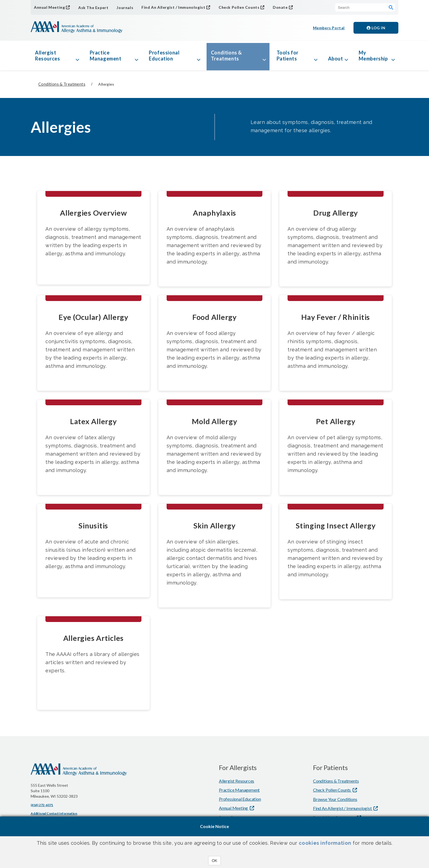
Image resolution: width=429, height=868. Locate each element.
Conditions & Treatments (226, 56)
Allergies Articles (94, 638)
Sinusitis (93, 526)
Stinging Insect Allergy (336, 526)
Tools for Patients (288, 56)
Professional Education (164, 56)
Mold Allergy (214, 421)
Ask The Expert (93, 8)
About (336, 59)
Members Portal (329, 28)
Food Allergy (215, 317)
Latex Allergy (93, 421)
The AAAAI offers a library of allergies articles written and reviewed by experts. (92, 662)
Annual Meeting (49, 7)
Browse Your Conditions (335, 799)
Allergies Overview (93, 213)
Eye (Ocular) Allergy (93, 317)
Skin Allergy (215, 526)
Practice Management (106, 56)
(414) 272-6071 (42, 805)
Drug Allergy (336, 213)
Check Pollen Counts (239, 7)
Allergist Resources (47, 56)
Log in (376, 28)
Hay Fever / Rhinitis (336, 317)
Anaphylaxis (215, 213)
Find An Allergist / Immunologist (173, 7)
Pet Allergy (336, 421)
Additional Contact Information (54, 813)
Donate (280, 7)
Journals (125, 8)
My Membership (373, 56)
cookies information (325, 843)
